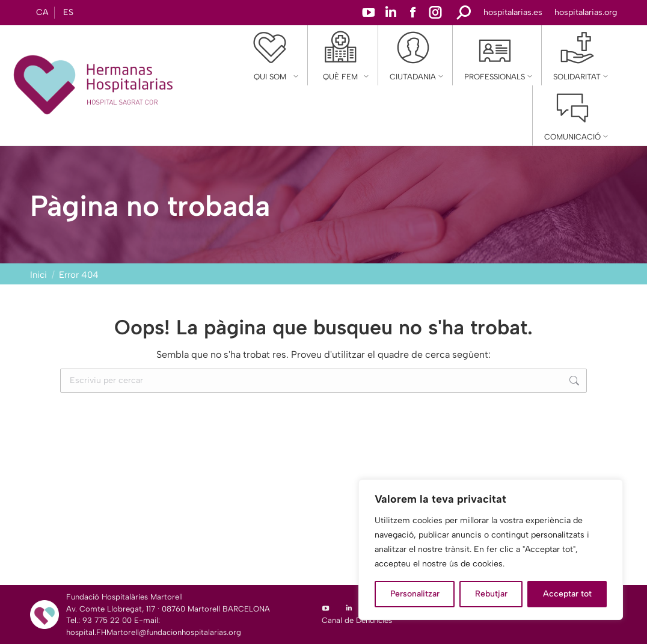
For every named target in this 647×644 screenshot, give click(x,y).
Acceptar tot (567, 594)
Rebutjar (491, 594)
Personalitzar (415, 594)
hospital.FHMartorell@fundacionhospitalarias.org (154, 632)
